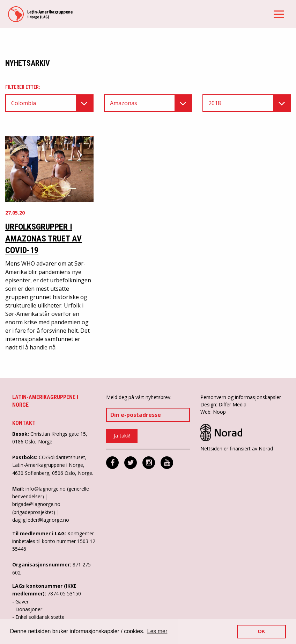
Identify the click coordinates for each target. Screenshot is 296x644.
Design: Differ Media (223, 404)
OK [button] (261, 631)
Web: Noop (213, 412)
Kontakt (24, 423)
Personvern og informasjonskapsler (241, 397)
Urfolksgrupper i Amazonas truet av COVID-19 (43, 238)
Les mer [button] (157, 631)
